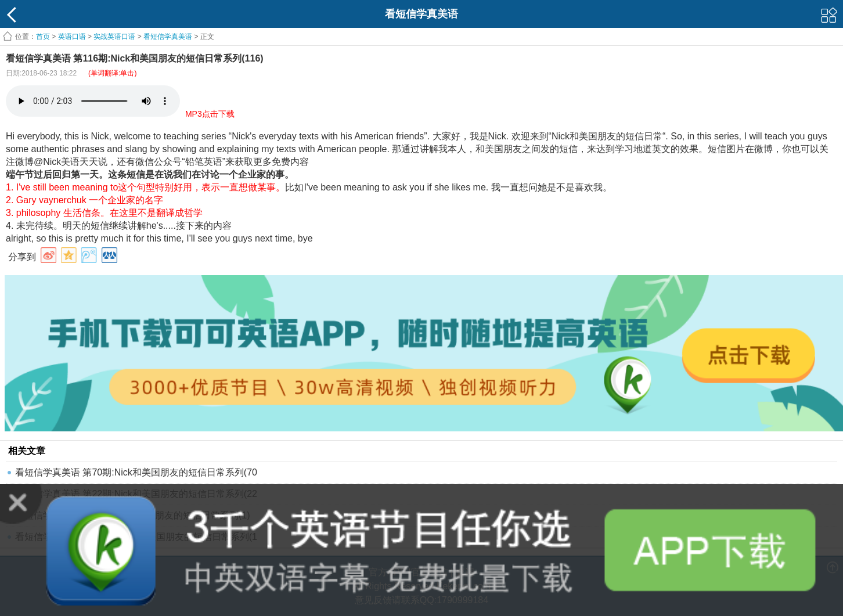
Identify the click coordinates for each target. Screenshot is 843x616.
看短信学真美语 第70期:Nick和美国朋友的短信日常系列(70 (136, 472)
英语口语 (72, 37)
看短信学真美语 (168, 37)
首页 (43, 37)
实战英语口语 (114, 37)
